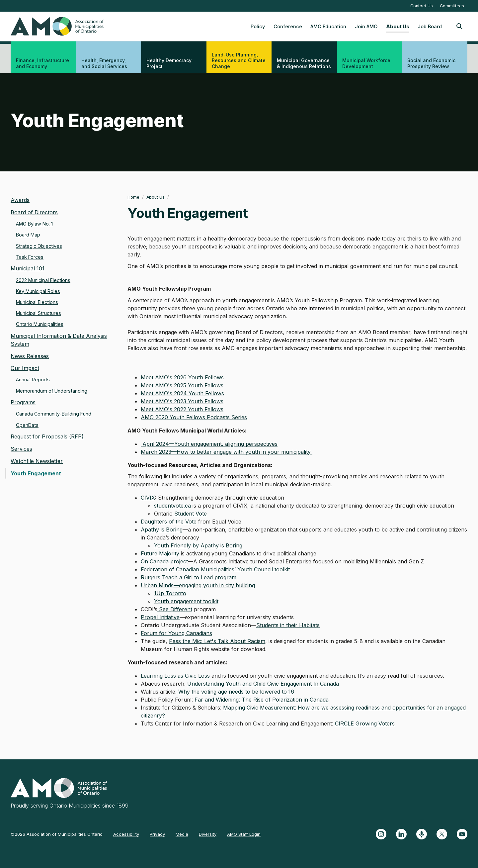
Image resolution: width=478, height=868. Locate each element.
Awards (20, 200)
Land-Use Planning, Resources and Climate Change (239, 60)
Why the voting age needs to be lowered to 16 (236, 692)
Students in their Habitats (288, 625)
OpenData (27, 425)
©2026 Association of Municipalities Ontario (57, 834)
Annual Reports (33, 380)
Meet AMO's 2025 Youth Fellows (182, 385)
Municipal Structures (39, 313)
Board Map (28, 235)
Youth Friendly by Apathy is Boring (198, 545)
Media (182, 834)
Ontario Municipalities (40, 324)
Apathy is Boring (162, 530)
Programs (23, 402)
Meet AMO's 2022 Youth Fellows (182, 409)
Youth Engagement (36, 473)
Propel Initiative (160, 617)
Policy (258, 26)
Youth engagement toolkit (186, 601)
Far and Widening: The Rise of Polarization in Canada (262, 700)
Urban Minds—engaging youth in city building (198, 585)
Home (133, 197)
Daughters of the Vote (169, 522)
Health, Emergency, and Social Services (104, 63)
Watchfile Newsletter (37, 461)
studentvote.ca (172, 506)
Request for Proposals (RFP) (47, 436)
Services (21, 449)
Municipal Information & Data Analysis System (59, 340)
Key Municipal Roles (38, 291)
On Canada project (164, 561)
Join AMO (366, 26)
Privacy (157, 834)
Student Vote (191, 514)
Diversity (208, 834)
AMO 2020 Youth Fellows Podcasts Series (194, 417)
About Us (398, 26)
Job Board (430, 26)
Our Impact (25, 368)
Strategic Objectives (39, 246)
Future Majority (160, 553)
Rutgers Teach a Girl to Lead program (189, 577)
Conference (288, 26)
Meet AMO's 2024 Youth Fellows (182, 393)
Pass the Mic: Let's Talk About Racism (217, 641)
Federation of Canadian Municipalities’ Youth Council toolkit (215, 569)
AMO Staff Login (244, 834)
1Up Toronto (170, 593)
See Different (175, 609)
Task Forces (30, 257)
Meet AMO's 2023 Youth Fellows (182, 401)
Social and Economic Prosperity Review (431, 63)
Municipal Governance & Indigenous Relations (304, 63)
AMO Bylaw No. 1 (34, 224)
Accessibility (126, 834)
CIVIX (148, 498)
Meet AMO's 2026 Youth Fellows (182, 377)
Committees (452, 6)
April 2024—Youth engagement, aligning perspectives (209, 444)
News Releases (30, 356)
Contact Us (422, 6)
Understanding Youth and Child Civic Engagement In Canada (263, 684)
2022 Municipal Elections (43, 280)
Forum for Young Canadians (176, 633)
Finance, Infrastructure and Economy (42, 63)
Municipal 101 (28, 268)
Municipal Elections (37, 302)
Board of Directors (34, 212)
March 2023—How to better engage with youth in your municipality (227, 452)
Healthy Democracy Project (169, 63)
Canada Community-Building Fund (54, 414)
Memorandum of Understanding (52, 391)
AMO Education (328, 26)
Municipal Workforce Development (366, 63)
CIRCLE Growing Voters (365, 723)
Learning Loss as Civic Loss (175, 676)
